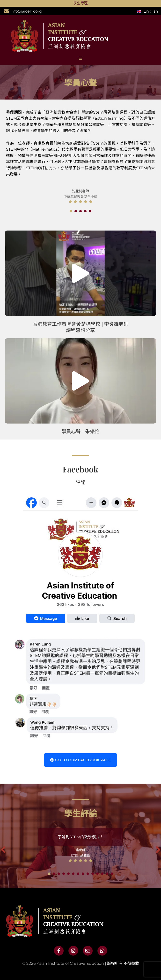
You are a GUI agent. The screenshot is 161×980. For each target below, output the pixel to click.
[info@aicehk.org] (6, 11)
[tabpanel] (80, 152)
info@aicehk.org (26, 11)
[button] (80, 273)
